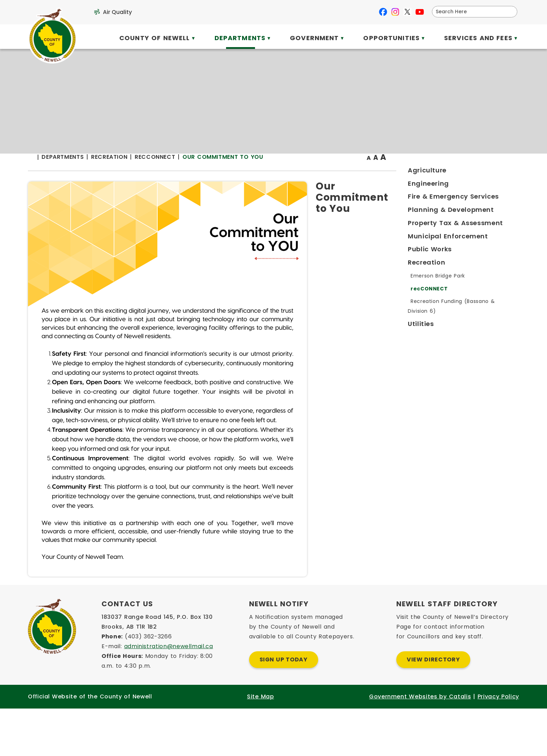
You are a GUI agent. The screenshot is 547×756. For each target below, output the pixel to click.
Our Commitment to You (359, 171)
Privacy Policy (498, 744)
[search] (470, 12)
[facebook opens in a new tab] (383, 12)
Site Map (260, 744)
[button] (509, 12)
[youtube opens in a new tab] (420, 12)
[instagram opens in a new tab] (395, 12)
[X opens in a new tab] (407, 12)
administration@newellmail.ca (169, 694)
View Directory (433, 707)
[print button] (502, 172)
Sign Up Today (284, 707)
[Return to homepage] (171, 172)
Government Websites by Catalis (420, 744)
